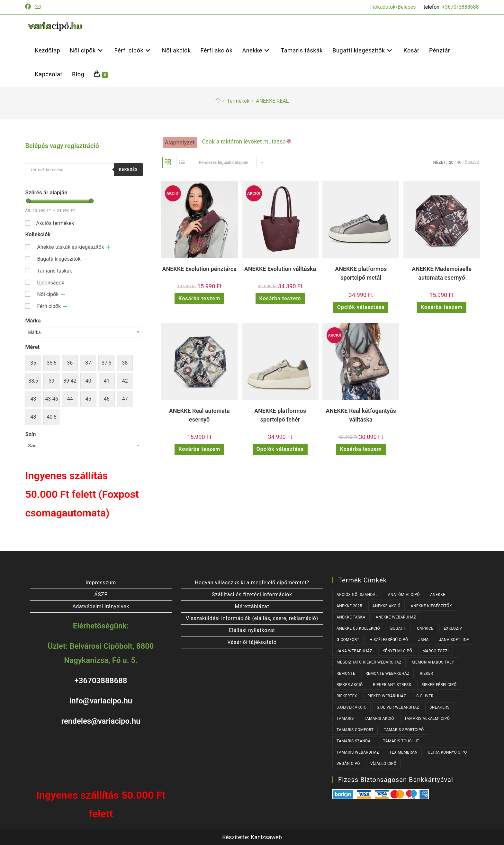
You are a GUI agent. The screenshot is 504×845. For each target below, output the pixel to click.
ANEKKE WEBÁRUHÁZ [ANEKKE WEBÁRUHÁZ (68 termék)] (396, 617)
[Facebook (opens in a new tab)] (29, 7)
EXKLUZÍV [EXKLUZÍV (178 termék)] (453, 628)
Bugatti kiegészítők (59, 259)
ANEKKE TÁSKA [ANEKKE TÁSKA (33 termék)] (351, 617)
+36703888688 (101, 681)
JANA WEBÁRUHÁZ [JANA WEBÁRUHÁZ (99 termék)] (354, 651)
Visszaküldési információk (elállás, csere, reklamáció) (252, 618)
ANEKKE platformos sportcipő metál (361, 273)
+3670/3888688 (460, 7)
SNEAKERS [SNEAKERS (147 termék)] (439, 707)
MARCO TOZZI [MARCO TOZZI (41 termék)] (436, 651)
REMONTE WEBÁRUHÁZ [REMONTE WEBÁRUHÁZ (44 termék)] (387, 673)
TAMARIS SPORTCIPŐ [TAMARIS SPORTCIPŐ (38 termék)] (404, 730)
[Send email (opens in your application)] (38, 7)
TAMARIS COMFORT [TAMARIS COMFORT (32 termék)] (355, 730)
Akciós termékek (55, 223)
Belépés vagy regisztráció (62, 146)
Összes (472, 162)
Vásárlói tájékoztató (252, 642)
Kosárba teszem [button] (199, 298)
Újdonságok (50, 283)
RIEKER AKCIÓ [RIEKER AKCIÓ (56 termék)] (350, 685)
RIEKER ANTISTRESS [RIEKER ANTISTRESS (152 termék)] (392, 685)
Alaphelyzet (180, 142)
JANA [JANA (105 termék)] (423, 640)
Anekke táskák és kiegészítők (71, 247)
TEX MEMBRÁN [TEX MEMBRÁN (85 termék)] (403, 752)
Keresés (128, 170)
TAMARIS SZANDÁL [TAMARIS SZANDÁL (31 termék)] (355, 741)
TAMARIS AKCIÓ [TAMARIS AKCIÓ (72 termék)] (379, 719)
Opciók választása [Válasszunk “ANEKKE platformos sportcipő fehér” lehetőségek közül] (280, 449)
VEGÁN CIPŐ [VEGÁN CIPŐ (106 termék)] (348, 764)
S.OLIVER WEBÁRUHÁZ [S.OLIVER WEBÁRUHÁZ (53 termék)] (398, 707)
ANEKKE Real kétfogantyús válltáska (361, 415)
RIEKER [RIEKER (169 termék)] (427, 673)
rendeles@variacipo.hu (101, 721)
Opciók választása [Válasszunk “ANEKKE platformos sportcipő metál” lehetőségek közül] (361, 307)
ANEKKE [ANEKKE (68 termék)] (438, 595)
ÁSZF (101, 594)
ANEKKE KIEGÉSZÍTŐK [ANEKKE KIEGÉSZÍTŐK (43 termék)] (431, 606)
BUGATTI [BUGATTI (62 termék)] (398, 628)
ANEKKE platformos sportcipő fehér (280, 415)
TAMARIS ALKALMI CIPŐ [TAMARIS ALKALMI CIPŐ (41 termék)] (427, 719)
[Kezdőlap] (218, 101)
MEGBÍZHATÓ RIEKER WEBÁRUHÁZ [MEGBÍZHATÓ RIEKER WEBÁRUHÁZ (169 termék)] (369, 662)
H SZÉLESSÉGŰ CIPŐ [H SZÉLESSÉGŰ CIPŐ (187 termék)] (389, 640)
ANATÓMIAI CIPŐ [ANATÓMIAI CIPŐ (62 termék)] (404, 595)
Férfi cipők (49, 306)
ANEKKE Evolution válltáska (280, 269)
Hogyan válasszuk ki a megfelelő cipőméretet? (252, 583)
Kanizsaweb (266, 837)
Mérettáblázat (252, 606)
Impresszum (101, 583)
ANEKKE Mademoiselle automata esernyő (442, 273)
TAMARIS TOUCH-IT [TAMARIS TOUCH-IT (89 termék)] (401, 741)
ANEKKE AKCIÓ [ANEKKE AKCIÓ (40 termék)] (387, 606)
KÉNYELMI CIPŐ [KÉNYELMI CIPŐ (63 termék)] (397, 651)
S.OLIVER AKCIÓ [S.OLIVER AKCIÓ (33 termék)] (351, 707)
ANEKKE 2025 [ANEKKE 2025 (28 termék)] (349, 606)
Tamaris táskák (54, 271)
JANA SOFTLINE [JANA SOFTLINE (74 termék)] (454, 640)
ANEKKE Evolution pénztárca (199, 269)
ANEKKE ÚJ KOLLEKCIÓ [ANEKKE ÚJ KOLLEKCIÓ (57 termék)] (358, 628)
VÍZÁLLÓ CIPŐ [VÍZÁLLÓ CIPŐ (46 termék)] (383, 764)
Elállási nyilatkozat (252, 630)
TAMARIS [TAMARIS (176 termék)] (345, 719)
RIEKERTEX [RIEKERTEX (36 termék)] (347, 696)
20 (451, 162)
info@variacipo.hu (101, 701)
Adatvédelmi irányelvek (101, 606)
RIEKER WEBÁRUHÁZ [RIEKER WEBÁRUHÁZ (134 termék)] (387, 696)
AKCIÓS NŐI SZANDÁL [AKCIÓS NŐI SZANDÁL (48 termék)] (357, 595)
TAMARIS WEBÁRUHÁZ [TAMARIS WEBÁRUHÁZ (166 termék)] (358, 752)
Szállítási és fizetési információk (252, 594)
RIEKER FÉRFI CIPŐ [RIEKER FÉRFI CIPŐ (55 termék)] (439, 685)
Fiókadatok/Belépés (393, 7)
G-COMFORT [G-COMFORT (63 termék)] (348, 640)
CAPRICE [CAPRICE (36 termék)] (425, 628)
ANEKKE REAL (272, 101)
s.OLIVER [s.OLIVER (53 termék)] (425, 696)
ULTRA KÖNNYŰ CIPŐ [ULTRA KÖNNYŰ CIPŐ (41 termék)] (447, 752)
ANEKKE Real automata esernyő (199, 415)
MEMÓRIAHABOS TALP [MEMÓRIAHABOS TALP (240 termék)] (433, 662)
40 (459, 162)
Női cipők (48, 294)
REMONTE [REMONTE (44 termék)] (346, 673)
